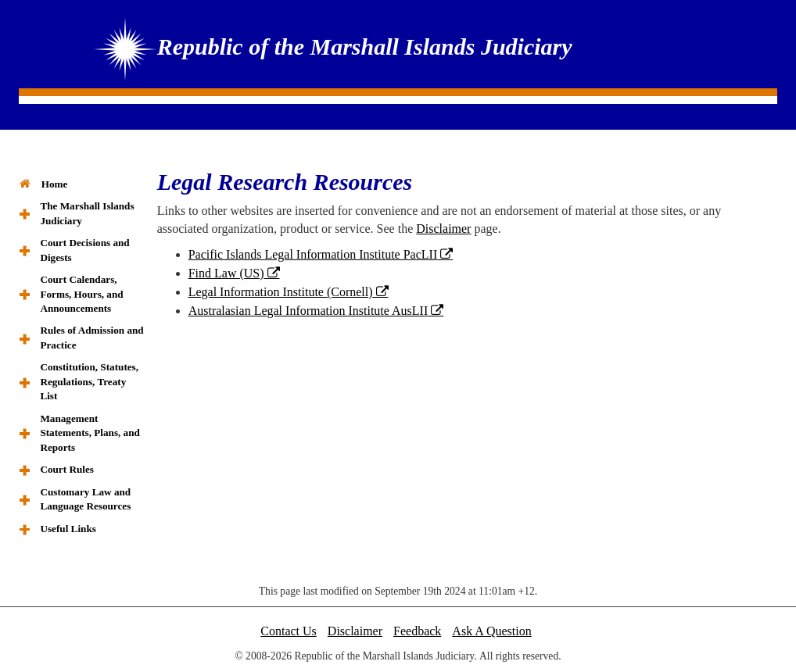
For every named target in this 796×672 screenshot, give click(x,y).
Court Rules (67, 469)
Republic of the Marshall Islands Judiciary (365, 46)
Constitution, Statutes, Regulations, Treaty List (89, 381)
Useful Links (68, 529)
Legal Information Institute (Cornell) (281, 292)
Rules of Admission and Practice (91, 337)
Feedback (417, 631)
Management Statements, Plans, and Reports (90, 433)
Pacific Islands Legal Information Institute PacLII (313, 254)
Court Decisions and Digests (84, 250)
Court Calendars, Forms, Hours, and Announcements (81, 294)
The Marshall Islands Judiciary (87, 213)
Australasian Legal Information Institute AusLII (308, 311)
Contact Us (289, 631)
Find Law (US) (226, 273)
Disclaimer (443, 229)
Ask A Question (491, 631)
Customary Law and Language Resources (85, 499)
